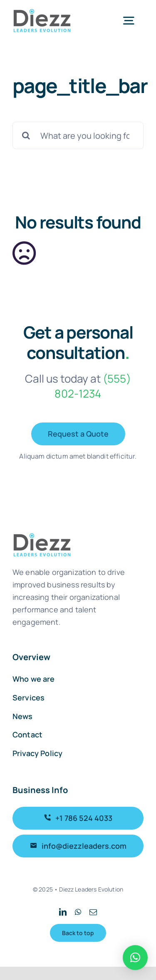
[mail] (93, 912)
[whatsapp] (78, 912)
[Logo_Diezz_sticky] (42, 12)
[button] (135, 958)
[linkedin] (63, 912)
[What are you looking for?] (78, 135)
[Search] (26, 135)
